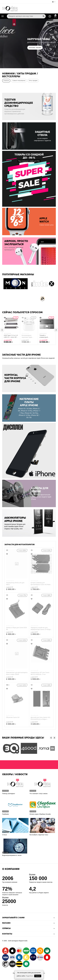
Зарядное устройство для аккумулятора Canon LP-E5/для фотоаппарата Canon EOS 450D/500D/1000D (41, 629)
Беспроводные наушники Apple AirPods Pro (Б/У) (29, 336)
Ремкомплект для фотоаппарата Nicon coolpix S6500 (17, 673)
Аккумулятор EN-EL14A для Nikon (15, 584)
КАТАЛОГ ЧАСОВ (35, 48)
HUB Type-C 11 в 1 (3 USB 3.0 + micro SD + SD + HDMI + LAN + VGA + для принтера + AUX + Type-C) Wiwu (13, 336)
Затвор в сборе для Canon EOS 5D (16, 629)
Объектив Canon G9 (13, 717)
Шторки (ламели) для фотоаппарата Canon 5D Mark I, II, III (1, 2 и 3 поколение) (41, 584)
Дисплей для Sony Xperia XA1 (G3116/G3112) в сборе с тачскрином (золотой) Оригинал (41, 718)
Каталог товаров (3, 16)
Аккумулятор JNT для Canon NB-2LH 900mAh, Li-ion (40, 673)
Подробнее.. (30, 976)
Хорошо (38, 976)
